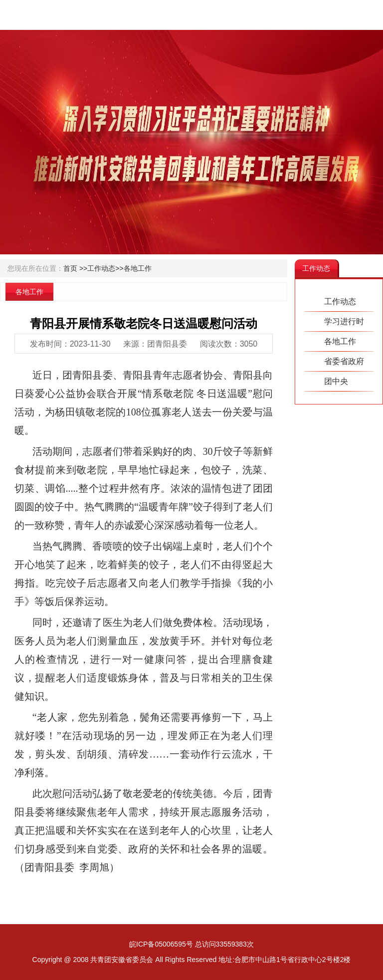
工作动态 (340, 301)
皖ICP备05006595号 (161, 944)
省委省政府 (344, 361)
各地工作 (138, 268)
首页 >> (75, 268)
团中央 (336, 381)
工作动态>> (105, 268)
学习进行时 (344, 321)
